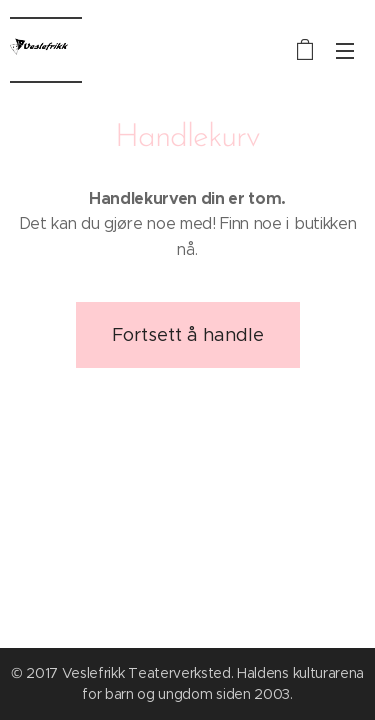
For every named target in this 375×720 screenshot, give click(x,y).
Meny (345, 51)
